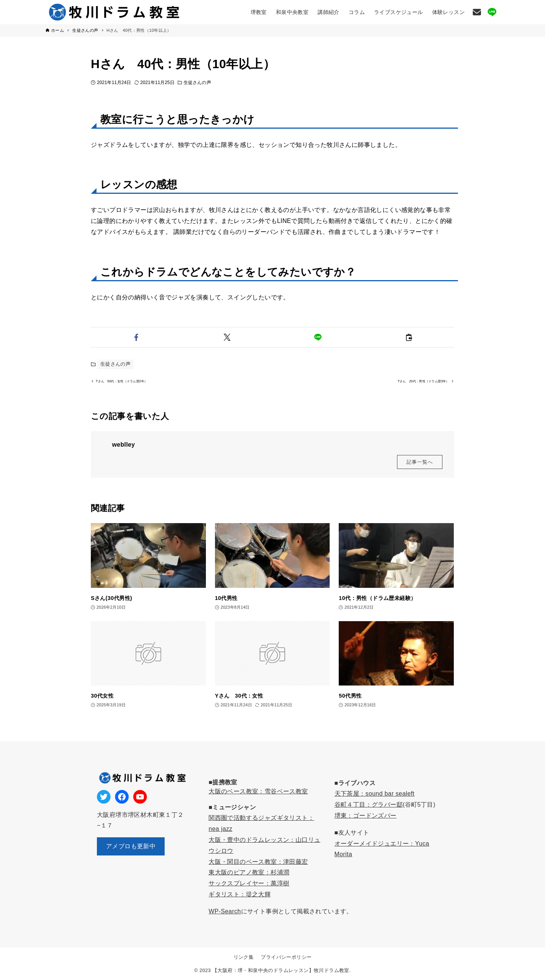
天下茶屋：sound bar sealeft (375, 794)
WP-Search (225, 911)
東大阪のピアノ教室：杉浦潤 (249, 872)
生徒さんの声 (197, 83)
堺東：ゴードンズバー (366, 816)
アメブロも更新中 (131, 846)
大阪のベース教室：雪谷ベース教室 (258, 791)
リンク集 (244, 957)
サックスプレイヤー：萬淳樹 (249, 883)
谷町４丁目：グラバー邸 (369, 805)
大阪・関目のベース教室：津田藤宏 (258, 862)
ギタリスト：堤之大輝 (240, 894)
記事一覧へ (420, 466)
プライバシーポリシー (286, 957)
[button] (136, 337)
